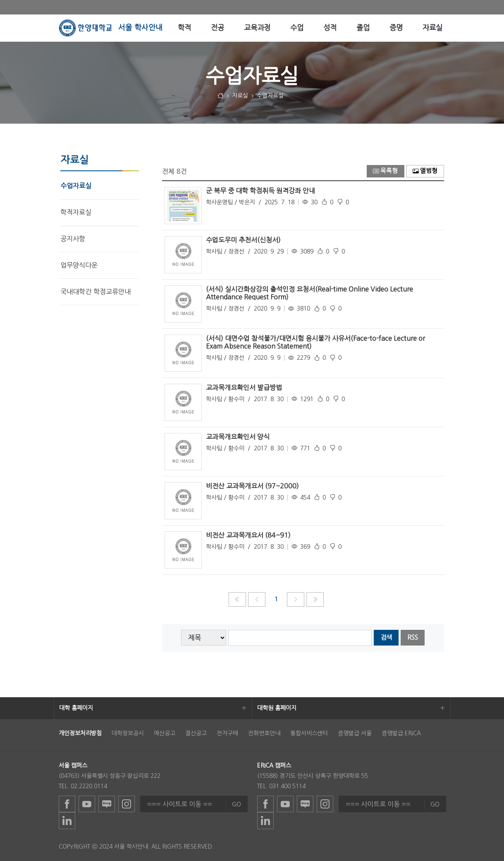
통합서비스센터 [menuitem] (309, 733)
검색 (386, 637)
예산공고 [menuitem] (165, 733)
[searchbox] (300, 638)
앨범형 (425, 171)
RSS (413, 637)
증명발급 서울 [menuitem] (355, 733)
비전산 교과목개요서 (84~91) (248, 535)
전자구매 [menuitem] (227, 733)
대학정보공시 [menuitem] (128, 733)
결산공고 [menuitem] (196, 733)
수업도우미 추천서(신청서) (243, 240)
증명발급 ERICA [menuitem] (401, 733)
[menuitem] (184, 28)
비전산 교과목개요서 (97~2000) (252, 486)
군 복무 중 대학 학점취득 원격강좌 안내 (260, 191)
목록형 (385, 171)
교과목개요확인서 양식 (238, 437)
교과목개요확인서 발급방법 (244, 387)
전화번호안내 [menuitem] (264, 733)
